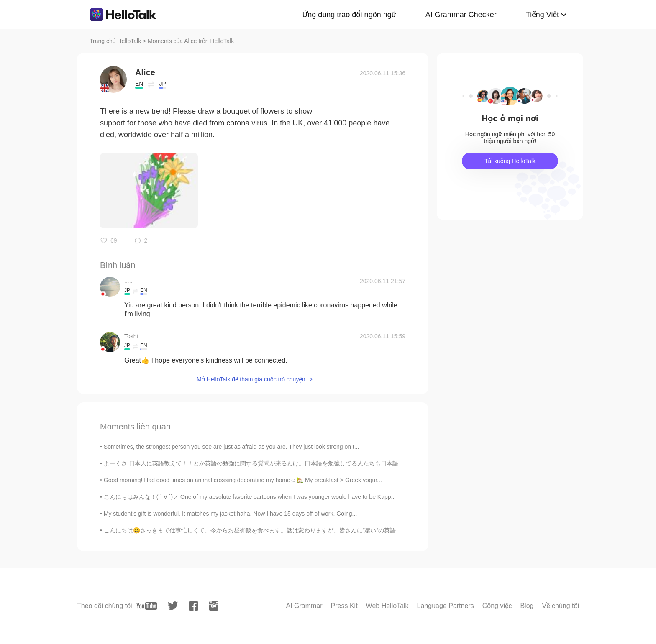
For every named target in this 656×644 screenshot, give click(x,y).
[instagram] (214, 606)
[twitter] (173, 606)
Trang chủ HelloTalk (116, 41)
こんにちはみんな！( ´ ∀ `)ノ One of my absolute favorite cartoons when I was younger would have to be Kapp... (250, 497)
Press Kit (344, 606)
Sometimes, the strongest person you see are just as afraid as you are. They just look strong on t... (232, 447)
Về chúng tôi (560, 606)
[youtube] (147, 606)
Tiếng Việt (542, 15)
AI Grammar (304, 606)
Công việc (497, 606)
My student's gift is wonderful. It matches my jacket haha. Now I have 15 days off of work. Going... (230, 514)
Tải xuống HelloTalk (510, 161)
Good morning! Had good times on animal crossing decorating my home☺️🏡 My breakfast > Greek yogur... (243, 480)
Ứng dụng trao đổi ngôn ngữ (349, 15)
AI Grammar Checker (461, 15)
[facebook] (193, 606)
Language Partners (446, 606)
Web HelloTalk (387, 606)
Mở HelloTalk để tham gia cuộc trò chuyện (251, 379)
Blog (527, 606)
